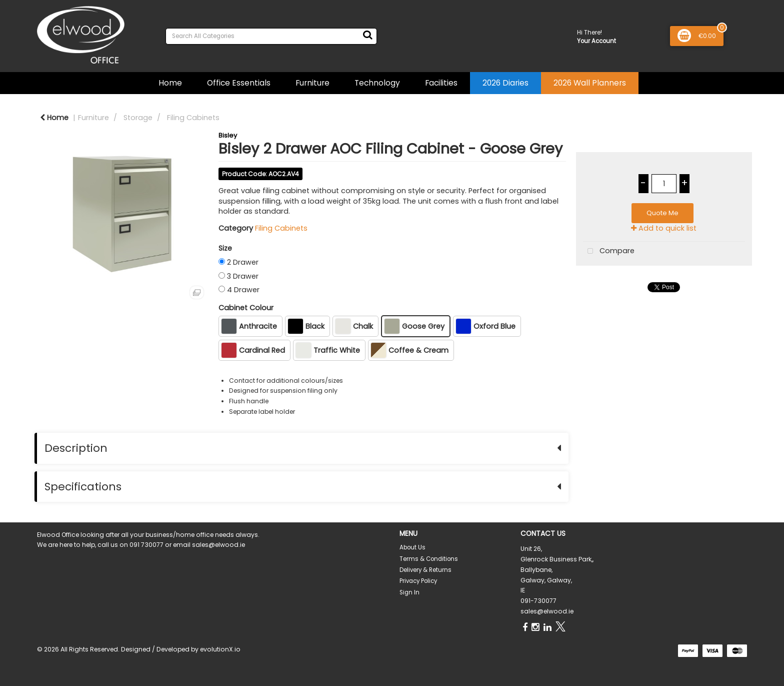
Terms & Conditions (429, 559)
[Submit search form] (367, 35)
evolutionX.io (220, 649)
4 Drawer (243, 290)
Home (170, 83)
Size (225, 248)
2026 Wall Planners (590, 83)
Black (306, 326)
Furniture (312, 83)
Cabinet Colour (246, 308)
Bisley (228, 135)
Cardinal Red (253, 350)
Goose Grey (414, 326)
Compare (609, 251)
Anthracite (249, 326)
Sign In (409, 592)
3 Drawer (243, 276)
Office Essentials (239, 83)
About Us (412, 547)
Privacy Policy (418, 581)
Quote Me (662, 213)
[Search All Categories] (271, 36)
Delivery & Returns (425, 570)
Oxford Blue (486, 326)
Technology (377, 83)
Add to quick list (664, 228)
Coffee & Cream (410, 350)
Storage (138, 118)
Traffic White (328, 350)
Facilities (441, 83)
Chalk (354, 326)
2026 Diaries (505, 83)
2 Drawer (243, 262)
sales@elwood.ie (547, 611)
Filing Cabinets (193, 118)
